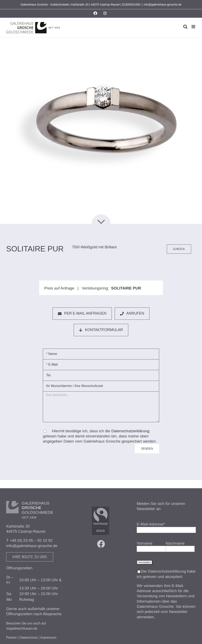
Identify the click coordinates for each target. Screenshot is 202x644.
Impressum (48, 638)
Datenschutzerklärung (130, 431)
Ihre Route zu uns (30, 557)
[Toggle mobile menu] (194, 27)
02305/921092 (131, 5)
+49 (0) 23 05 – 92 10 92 (31, 540)
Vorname (145, 543)
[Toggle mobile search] (185, 27)
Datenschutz (29, 638)
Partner (12, 638)
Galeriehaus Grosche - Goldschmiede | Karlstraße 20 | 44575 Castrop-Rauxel (70, 5)
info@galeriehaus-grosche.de (163, 5)
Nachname (175, 543)
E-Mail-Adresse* (151, 524)
